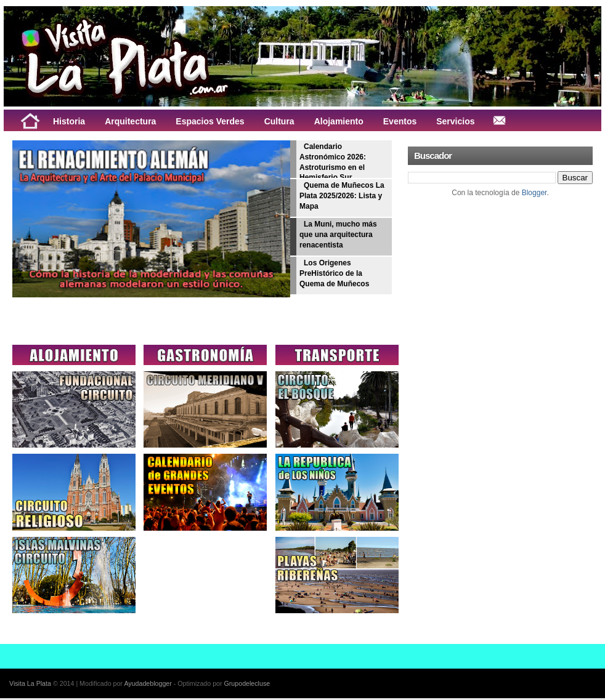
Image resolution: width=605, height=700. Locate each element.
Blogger (534, 193)
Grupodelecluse (247, 683)
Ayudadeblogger (148, 683)
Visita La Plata (30, 683)
